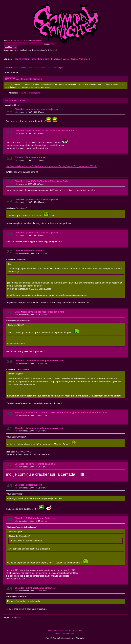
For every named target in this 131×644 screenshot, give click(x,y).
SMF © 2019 (63, 631)
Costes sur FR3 (34, 485)
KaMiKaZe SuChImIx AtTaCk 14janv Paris (47, 181)
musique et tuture (36, 157)
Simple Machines (76, 631)
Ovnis (17, 251)
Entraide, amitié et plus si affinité (31, 413)
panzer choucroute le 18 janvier (42, 109)
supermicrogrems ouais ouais (41, 464)
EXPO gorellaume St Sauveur (41, 518)
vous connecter (19, 41)
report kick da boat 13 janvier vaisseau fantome (50, 130)
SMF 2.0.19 (52, 631)
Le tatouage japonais (33, 251)
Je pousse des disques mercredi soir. (45, 361)
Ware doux (20, 157)
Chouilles (19, 109)
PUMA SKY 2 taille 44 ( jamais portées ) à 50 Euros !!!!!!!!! (79, 413)
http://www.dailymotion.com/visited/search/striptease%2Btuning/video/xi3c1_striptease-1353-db (51, 166)
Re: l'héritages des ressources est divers (43, 312)
